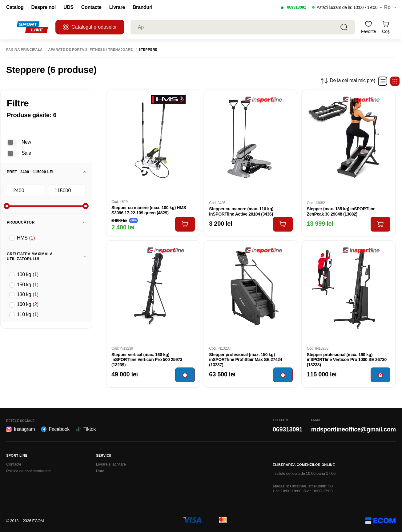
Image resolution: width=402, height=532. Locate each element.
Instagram (20, 429)
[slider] (7, 206)
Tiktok (86, 429)
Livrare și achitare (111, 464)
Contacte (91, 7)
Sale (26, 153)
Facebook (55, 429)
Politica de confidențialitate (28, 471)
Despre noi (43, 7)
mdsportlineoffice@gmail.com (354, 429)
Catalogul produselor (90, 27)
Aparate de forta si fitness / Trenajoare (91, 50)
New (26, 142)
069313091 (296, 7)
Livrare (117, 7)
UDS (68, 7)
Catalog (15, 7)
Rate (100, 471)
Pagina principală (24, 50)
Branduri (143, 7)
